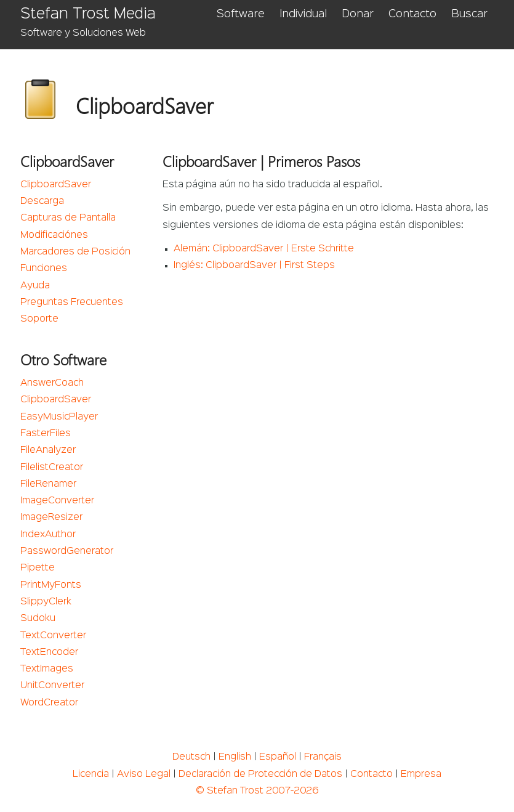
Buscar (469, 14)
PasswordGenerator (67, 551)
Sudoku (38, 619)
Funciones (44, 269)
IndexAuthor (48, 535)
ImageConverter (57, 501)
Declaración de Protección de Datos (260, 774)
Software (241, 14)
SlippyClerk (46, 602)
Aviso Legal (144, 774)
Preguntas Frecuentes (72, 302)
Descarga (42, 201)
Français (323, 757)
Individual (303, 14)
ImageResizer (51, 518)
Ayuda (35, 286)
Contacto (412, 14)
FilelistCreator (52, 468)
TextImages (47, 669)
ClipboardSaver (56, 185)
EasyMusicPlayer (59, 417)
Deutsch (191, 757)
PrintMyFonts (51, 585)
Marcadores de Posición (75, 252)
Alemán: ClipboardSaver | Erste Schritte (264, 249)
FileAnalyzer (48, 450)
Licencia (91, 774)
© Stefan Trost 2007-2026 (257, 791)
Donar (358, 14)
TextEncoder (49, 652)
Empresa (421, 774)
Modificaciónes (54, 235)
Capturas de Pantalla (68, 218)
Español (278, 757)
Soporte (39, 319)
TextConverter (53, 636)
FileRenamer (48, 484)
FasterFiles (46, 434)
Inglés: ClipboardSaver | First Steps (254, 266)
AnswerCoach (52, 383)
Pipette (38, 568)
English (235, 757)
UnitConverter (52, 686)
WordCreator (49, 703)
